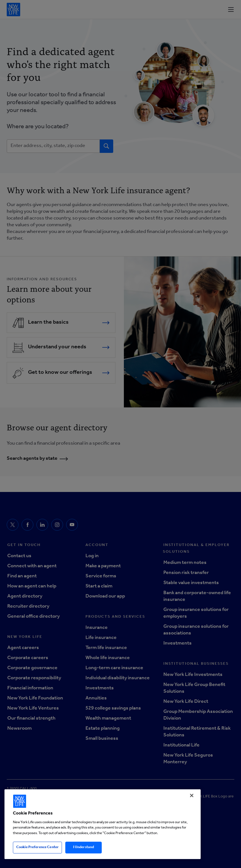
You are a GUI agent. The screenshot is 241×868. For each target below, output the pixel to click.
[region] (103, 824)
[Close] (192, 795)
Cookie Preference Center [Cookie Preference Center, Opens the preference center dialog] (37, 847)
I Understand (84, 847)
